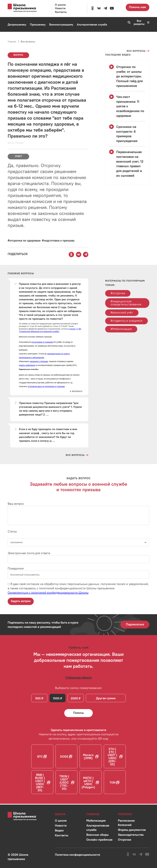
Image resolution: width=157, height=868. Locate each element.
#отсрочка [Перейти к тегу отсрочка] (118, 293)
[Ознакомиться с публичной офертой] (79, 678)
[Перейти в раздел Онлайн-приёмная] (40, 39)
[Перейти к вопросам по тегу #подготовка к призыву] (58, 240)
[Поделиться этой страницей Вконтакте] (78, 255)
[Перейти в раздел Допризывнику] (17, 25)
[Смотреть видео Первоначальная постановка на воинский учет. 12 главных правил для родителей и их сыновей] (127, 164)
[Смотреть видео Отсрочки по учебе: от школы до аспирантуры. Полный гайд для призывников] (127, 76)
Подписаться (135, 624)
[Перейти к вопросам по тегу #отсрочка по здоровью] (24, 240)
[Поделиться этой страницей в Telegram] (86, 255)
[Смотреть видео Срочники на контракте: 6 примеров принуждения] (127, 134)
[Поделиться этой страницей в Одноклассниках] (71, 255)
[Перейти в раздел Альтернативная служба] (92, 25)
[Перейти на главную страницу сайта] (25, 8)
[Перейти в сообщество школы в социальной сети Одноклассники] (92, 8)
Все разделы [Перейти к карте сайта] (142, 22)
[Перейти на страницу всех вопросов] (138, 51)
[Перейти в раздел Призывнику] (38, 25)
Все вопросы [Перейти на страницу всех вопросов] (28, 41)
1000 (56, 699)
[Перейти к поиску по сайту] (128, 22)
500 (38, 699)
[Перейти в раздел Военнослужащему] (61, 25)
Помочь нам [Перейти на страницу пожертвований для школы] (137, 7)
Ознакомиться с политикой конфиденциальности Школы (48, 592)
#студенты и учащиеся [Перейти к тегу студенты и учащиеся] (127, 321)
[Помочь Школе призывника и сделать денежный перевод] (78, 714)
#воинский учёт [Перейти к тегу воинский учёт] (122, 313)
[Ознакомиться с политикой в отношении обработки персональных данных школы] (78, 855)
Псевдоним (16, 569)
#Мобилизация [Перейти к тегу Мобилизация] (121, 329)
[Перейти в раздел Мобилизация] (16, 39)
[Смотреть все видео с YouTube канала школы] (118, 55)
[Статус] (78, 542)
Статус (12, 532)
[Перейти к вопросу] (76, 391)
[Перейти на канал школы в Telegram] (105, 8)
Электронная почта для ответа (29, 553)
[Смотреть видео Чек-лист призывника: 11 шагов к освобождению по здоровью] (127, 106)
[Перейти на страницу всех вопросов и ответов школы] (77, 455)
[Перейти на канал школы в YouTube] (112, 8)
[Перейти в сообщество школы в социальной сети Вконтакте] (99, 8)
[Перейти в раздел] (61, 820)
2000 (75, 699)
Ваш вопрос (16, 504)
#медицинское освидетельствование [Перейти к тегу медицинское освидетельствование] (126, 303)
